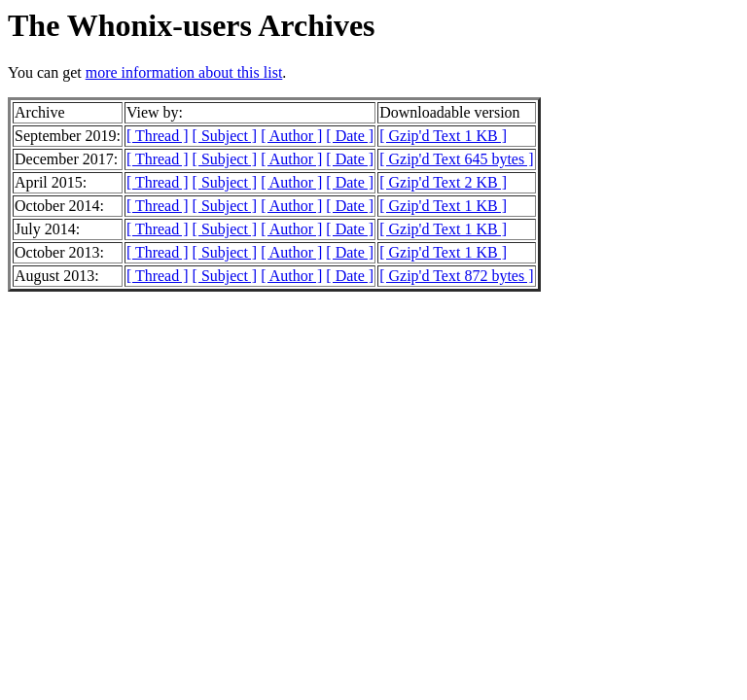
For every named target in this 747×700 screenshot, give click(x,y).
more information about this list (184, 72)
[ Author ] (291, 136)
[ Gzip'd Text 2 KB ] (443, 182)
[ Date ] (350, 136)
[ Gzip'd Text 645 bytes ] (456, 159)
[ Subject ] (225, 136)
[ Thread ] (158, 136)
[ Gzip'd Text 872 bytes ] (456, 276)
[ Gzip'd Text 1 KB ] (443, 136)
